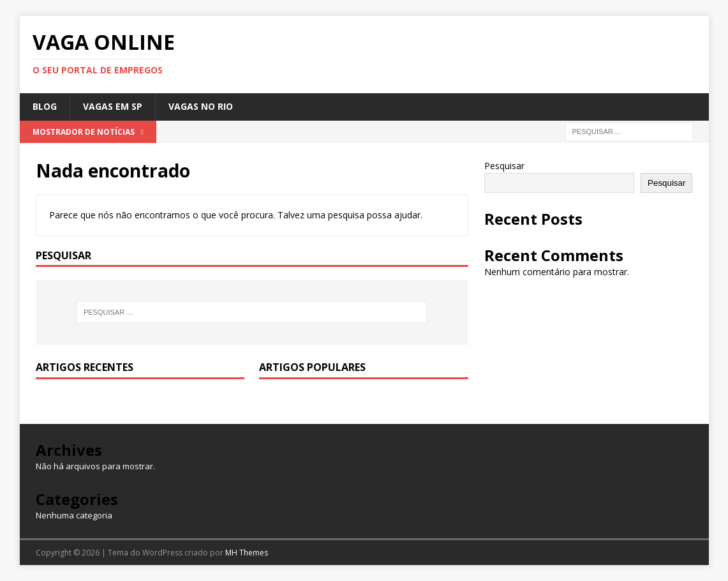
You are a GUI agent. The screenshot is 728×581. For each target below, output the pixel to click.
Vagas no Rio (201, 106)
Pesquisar (504, 166)
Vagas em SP (113, 106)
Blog (45, 106)
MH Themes (247, 553)
